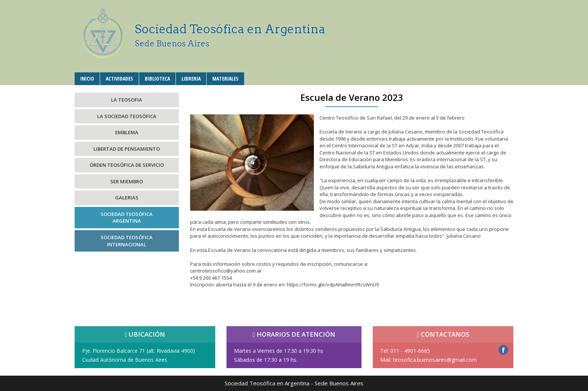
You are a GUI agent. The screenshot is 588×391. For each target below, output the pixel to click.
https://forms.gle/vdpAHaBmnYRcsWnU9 (333, 285)
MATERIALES (225, 79)
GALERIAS (127, 198)
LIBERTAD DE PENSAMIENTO (127, 149)
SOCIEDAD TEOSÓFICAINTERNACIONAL (127, 241)
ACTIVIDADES (119, 79)
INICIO (87, 79)
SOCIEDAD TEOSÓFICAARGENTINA (127, 218)
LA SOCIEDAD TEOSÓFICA (127, 116)
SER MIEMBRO (127, 181)
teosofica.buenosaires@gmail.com (435, 360)
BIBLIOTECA (157, 79)
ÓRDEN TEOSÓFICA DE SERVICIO (127, 165)
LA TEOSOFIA (127, 100)
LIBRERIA (191, 79)
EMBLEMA (127, 132)
